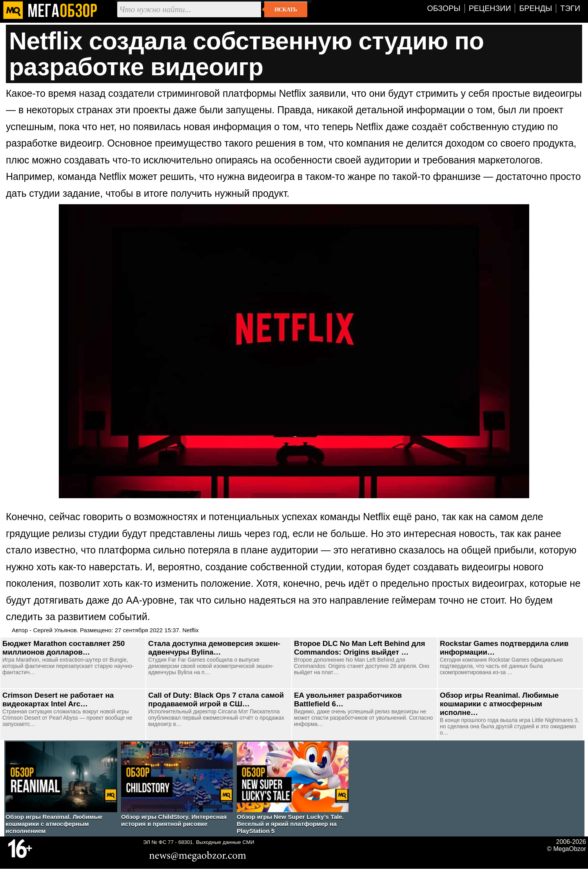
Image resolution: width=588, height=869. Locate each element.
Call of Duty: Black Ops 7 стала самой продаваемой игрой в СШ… (216, 699)
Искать (286, 9)
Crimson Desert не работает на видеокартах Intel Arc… (58, 699)
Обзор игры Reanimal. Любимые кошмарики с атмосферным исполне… (499, 704)
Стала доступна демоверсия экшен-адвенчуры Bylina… (214, 648)
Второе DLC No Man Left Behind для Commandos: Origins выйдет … (359, 648)
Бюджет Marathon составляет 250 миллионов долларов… (64, 648)
